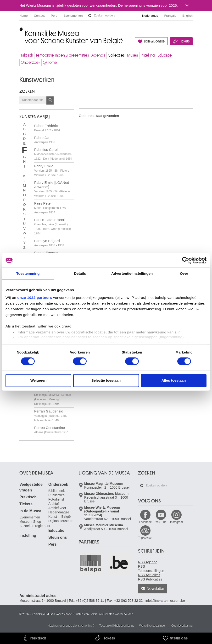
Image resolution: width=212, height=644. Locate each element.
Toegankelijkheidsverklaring (117, 626)
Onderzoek (31, 62)
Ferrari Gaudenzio (52, 416)
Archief (54, 504)
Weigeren (38, 381)
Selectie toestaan (106, 381)
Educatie (165, 55)
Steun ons (58, 537)
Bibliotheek (57, 491)
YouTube (161, 522)
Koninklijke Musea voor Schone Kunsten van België (20, 31)
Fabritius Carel (53, 154)
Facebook (145, 522)
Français (170, 16)
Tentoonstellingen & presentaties (62, 55)
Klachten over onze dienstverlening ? (71, 626)
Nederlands (150, 16)
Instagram (176, 522)
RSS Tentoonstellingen (151, 569)
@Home (50, 62)
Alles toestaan (174, 381)
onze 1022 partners (35, 298)
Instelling (148, 55)
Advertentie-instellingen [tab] (132, 273)
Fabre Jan (45, 140)
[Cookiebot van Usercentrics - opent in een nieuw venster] (186, 260)
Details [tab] (80, 273)
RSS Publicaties (150, 579)
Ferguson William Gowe (53, 395)
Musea (133, 55)
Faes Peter (51, 208)
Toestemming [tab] (28, 273)
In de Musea (30, 511)
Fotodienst (56, 499)
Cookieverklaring (182, 626)
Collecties (116, 55)
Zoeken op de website (90, 16)
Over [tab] (184, 273)
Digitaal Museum (61, 521)
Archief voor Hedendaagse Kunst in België (59, 512)
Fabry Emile (52, 170)
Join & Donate (154, 41)
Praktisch (26, 55)
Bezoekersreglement (35, 526)
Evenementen (73, 16)
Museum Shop (30, 522)
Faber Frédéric (47, 128)
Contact (39, 16)
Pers (54, 16)
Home (24, 16)
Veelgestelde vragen (31, 487)
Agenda (98, 55)
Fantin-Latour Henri (53, 226)
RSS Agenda (148, 562)
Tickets (184, 41)
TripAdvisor (145, 538)
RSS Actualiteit (149, 575)
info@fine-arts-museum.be (165, 601)
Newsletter (155, 589)
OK (50, 100)
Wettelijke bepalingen (153, 626)
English (187, 16)
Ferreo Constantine (51, 430)
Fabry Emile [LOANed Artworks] (52, 189)
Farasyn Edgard (49, 243)
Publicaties (56, 495)
